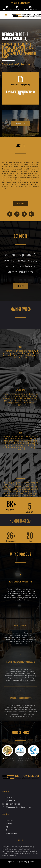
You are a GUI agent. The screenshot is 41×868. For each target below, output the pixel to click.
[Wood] (21, 347)
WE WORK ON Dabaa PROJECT (20, 3)
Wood (20, 353)
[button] (6, 15)
